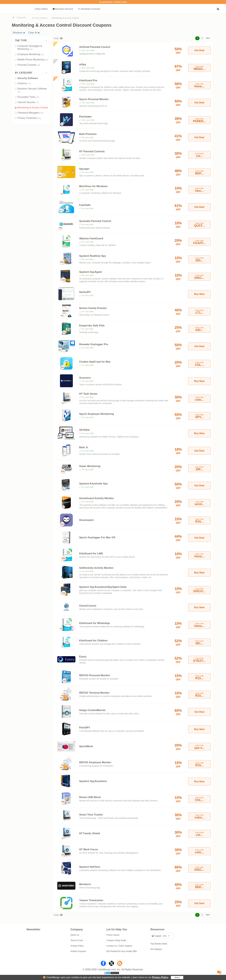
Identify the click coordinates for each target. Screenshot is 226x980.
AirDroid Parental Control (95, 47)
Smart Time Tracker (91, 815)
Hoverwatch (86, 520)
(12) (43, 54)
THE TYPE (32, 40)
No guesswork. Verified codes (113, 2)
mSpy (83, 64)
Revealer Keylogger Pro (94, 344)
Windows (18, 33)
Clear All (33, 33)
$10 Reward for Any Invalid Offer (122, 951)
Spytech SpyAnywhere (93, 781)
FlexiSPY (85, 728)
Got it (177, 978)
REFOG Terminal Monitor (94, 693)
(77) (37, 102)
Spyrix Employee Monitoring (97, 414)
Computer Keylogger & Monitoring (30, 47)
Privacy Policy (160, 977)
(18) (38, 65)
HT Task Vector (88, 394)
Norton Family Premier (93, 308)
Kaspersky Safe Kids (92, 326)
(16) (31, 49)
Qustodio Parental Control (95, 221)
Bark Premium (88, 134)
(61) (42, 113)
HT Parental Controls (92, 151)
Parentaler (85, 117)
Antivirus (24, 83)
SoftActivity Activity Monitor (96, 568)
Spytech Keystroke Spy (93, 484)
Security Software (40, 18)
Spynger (84, 169)
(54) (39, 118)
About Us (75, 935)
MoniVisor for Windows (93, 186)
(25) (38, 97)
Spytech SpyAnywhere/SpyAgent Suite (103, 587)
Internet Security (28, 102)
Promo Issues (113, 935)
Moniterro (85, 884)
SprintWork (86, 746)
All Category (156, 949)
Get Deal (199, 50)
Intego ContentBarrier (92, 710)
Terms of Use (77, 940)
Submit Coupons (78, 951)
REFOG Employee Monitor (95, 762)
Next (208, 38)
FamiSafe (85, 205)
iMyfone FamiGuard (91, 238)
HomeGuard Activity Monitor (97, 498)
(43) (29, 84)
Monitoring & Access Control (33, 108)
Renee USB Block (90, 797)
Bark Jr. (84, 447)
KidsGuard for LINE (91, 554)
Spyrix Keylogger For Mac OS (97, 537)
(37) (19, 92)
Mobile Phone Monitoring (33, 60)
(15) (46, 60)
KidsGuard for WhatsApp (94, 623)
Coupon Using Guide (116, 940)
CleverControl (88, 606)
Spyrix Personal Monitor (94, 99)
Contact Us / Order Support (119, 946)
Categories (21, 17)
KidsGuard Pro (88, 80)
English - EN (159, 936)
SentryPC (85, 292)
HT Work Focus (89, 849)
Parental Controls (29, 65)
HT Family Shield (90, 833)
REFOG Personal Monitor (95, 675)
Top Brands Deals (159, 944)
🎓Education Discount (63, 9)
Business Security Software (32, 90)
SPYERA (84, 430)
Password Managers (31, 113)
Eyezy (83, 657)
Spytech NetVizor (90, 867)
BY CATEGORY (32, 73)
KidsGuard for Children (93, 641)
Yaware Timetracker (91, 900)
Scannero (85, 378)
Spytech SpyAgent (90, 272)
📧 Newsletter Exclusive (89, 9)
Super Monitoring (90, 466)
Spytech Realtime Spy (93, 256)
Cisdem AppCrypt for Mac (95, 362)
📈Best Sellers (41, 9)
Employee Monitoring (31, 54)
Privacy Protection (29, 118)
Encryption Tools (28, 97)
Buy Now (199, 294)
